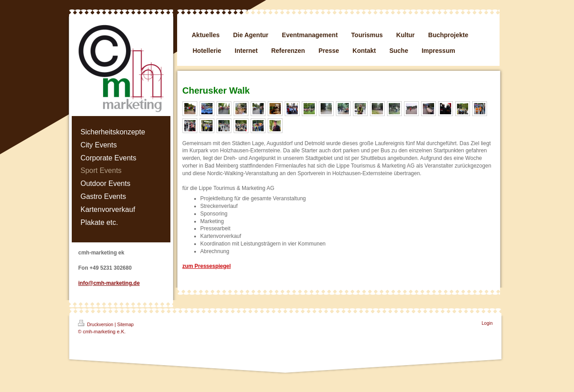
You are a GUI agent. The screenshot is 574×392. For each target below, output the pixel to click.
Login (487, 323)
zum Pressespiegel (207, 266)
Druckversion (96, 323)
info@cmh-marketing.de (109, 283)
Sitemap (125, 325)
